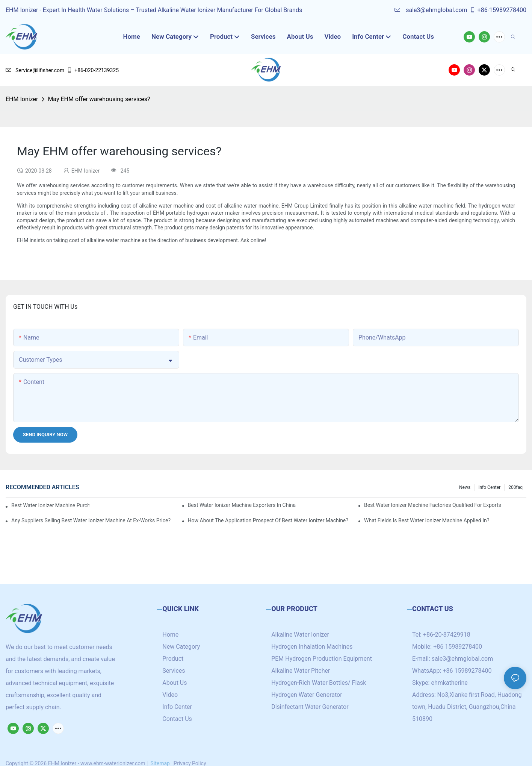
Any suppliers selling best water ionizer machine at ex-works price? (91, 520)
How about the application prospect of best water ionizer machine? (268, 520)
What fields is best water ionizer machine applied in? (427, 520)
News (465, 487)
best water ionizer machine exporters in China (242, 505)
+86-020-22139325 (93, 70)
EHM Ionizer (22, 99)
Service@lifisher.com (35, 70)
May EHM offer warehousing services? (99, 99)
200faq (515, 487)
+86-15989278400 (498, 10)
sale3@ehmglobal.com (431, 10)
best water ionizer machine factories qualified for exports (433, 505)
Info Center (489, 487)
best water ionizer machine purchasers (50, 505)
